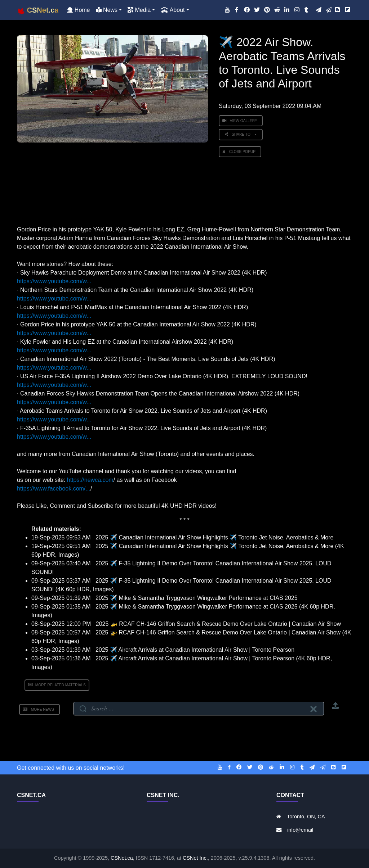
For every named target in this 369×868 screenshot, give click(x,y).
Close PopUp (240, 152)
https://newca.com (90, 480)
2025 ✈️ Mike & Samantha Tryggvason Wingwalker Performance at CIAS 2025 (197, 598)
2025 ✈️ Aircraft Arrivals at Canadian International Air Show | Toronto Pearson (195, 650)
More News (39, 709)
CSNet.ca (122, 858)
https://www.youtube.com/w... (54, 281)
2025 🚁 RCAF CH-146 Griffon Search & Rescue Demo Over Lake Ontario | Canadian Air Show (218, 624)
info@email (300, 830)
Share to (239, 134)
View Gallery (241, 121)
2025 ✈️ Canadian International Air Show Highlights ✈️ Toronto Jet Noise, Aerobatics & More (215, 537)
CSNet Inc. (195, 858)
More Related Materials (57, 685)
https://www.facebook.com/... (54, 489)
